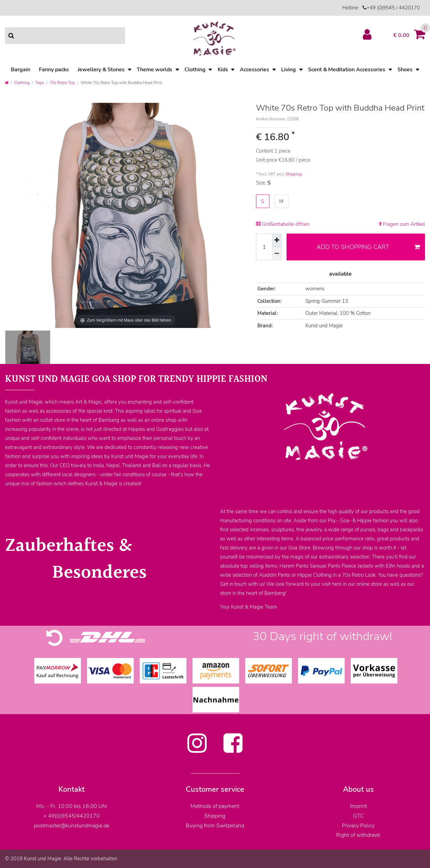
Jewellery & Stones (101, 70)
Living (289, 70)
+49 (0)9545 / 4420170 (393, 8)
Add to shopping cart (368, 247)
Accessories (254, 70)
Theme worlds (155, 70)
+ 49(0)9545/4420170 (72, 816)
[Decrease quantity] (277, 254)
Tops (40, 83)
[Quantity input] (264, 247)
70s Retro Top (62, 83)
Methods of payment (215, 806)
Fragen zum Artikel (402, 224)
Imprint (358, 806)
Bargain (20, 70)
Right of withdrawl (358, 835)
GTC (358, 816)
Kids (223, 70)
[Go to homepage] (7, 83)
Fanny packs (54, 70)
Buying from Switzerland (215, 826)
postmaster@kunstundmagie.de (72, 826)
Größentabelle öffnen (283, 224)
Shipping (294, 174)
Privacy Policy (358, 826)
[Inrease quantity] (277, 240)
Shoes (405, 70)
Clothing (195, 70)
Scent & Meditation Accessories (347, 70)
